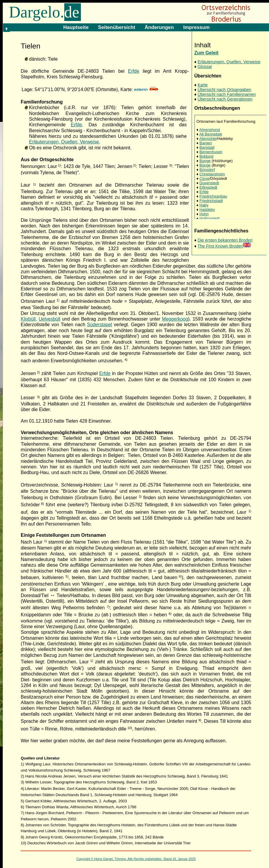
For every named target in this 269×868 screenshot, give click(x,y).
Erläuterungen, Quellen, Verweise (229, 62)
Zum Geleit (206, 53)
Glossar (205, 67)
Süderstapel (100, 325)
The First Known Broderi (224, 246)
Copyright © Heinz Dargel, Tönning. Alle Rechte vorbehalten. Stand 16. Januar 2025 (136, 859)
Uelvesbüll (49, 319)
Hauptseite (76, 27)
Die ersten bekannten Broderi (225, 240)
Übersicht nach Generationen (225, 99)
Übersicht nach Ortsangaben (224, 90)
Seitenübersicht (117, 27)
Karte (203, 85)
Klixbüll (28, 319)
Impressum (197, 27)
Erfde (134, 71)
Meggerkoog (175, 319)
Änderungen (159, 27)
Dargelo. (45, 12)
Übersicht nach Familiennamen (227, 94)
